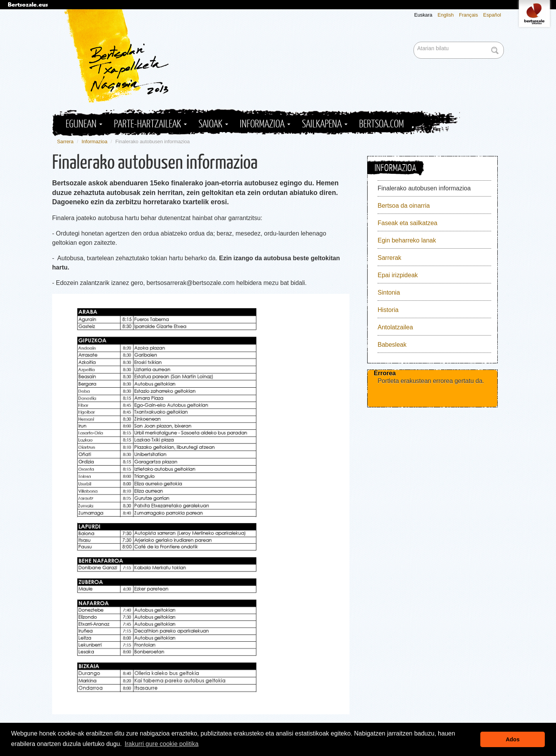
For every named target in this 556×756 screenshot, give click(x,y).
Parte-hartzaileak (150, 124)
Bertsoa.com (381, 124)
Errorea (385, 373)
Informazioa (265, 124)
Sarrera (65, 142)
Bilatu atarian (414, 42)
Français (469, 15)
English (446, 15)
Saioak (213, 124)
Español (492, 15)
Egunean (84, 124)
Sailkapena (325, 124)
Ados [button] (513, 739)
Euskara (423, 15)
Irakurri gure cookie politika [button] (162, 744)
